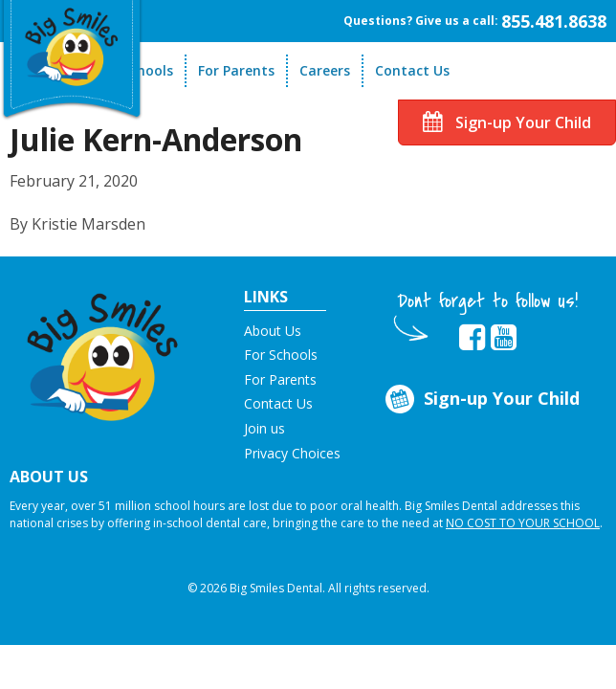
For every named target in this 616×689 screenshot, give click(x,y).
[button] (103, 351)
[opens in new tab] (472, 338)
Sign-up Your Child (507, 122)
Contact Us (412, 70)
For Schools (281, 355)
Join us (264, 428)
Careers (325, 70)
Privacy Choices (292, 453)
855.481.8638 (554, 21)
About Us (273, 331)
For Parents (236, 70)
